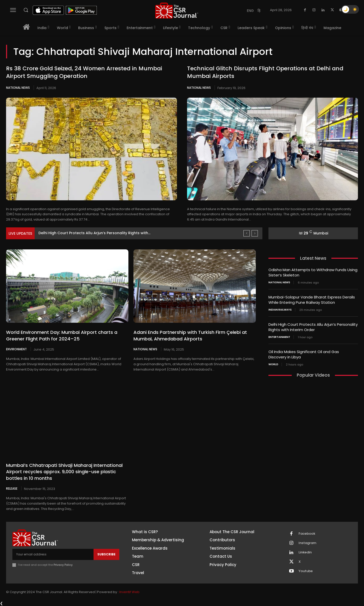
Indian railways (280, 310)
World (273, 364)
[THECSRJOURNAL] (177, 10)
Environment (16, 349)
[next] (255, 233)
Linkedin (305, 552)
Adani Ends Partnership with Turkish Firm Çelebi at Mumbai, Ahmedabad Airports (190, 335)
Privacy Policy (63, 565)
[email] (53, 554)
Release (12, 488)
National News (18, 88)
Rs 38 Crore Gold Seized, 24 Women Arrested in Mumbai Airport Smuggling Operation (84, 72)
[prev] (247, 233)
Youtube (306, 571)
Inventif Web (129, 592)
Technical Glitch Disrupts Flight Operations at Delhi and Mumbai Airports (265, 72)
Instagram (307, 543)
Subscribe (106, 554)
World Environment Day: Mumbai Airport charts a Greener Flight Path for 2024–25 (62, 335)
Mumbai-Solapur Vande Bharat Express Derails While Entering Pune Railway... (109, 233)
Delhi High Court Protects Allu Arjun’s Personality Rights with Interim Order (313, 327)
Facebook (307, 534)
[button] (26, 10)
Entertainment (279, 337)
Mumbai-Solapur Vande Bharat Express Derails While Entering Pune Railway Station (312, 300)
